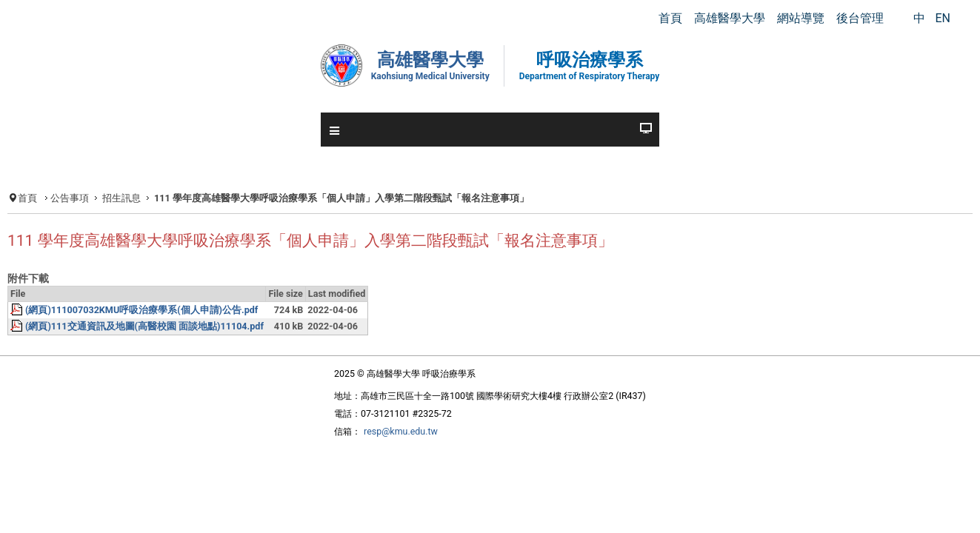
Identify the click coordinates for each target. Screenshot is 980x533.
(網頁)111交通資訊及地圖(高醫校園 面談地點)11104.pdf (206, 363)
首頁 (78, 199)
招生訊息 (177, 199)
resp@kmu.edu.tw (385, 472)
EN (943, 18)
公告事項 (122, 199)
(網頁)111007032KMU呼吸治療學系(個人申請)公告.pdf (203, 345)
